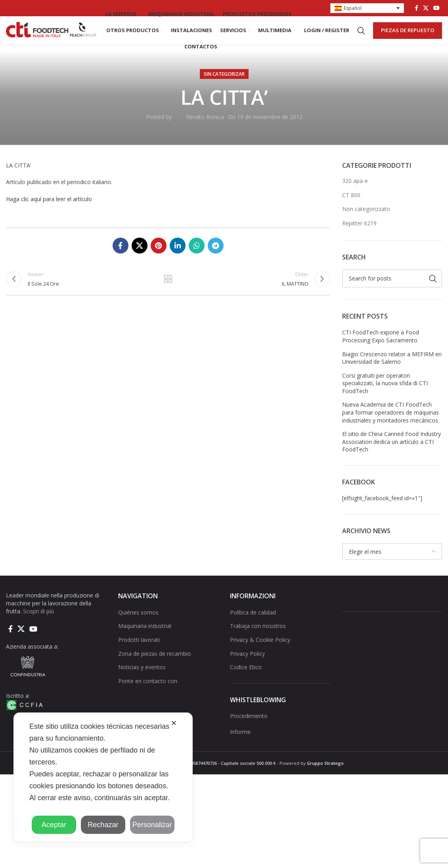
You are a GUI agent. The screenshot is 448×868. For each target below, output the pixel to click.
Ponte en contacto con (148, 694)
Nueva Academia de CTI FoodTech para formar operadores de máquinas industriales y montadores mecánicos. (391, 426)
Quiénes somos (138, 625)
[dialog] (103, 777)
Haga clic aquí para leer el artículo (49, 212)
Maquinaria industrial (145, 639)
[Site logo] (52, 37)
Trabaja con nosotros (258, 639)
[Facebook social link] (416, 8)
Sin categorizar (224, 87)
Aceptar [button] (54, 825)
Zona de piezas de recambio (155, 667)
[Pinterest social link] (159, 259)
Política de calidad (253, 625)
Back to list (168, 295)
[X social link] (426, 8)
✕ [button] (174, 723)
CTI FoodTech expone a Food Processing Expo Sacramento (381, 350)
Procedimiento (249, 729)
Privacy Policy (247, 667)
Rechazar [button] (103, 825)
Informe (240, 745)
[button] (367, 9)
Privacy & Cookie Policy (260, 653)
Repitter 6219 (359, 236)
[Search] (361, 37)
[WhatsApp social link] (197, 259)
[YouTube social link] (437, 8)
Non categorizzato (366, 222)
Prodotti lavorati (139, 653)
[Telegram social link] (216, 259)
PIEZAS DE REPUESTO (408, 37)
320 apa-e (355, 194)
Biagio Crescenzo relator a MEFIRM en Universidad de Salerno (392, 371)
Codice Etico (246, 680)
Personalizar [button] (152, 825)
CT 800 (351, 208)
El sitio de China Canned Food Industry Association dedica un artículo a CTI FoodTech (392, 455)
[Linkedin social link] (178, 259)
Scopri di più (38, 624)
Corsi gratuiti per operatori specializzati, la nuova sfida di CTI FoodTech (385, 396)
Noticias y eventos (142, 680)
